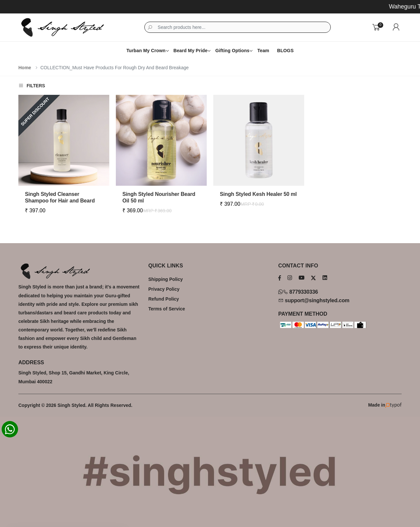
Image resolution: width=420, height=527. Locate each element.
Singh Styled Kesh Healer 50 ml (258, 194)
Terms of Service (167, 309)
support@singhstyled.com (314, 300)
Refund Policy (164, 299)
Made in (385, 405)
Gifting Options (232, 51)
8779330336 (298, 292)
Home (25, 68)
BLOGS (285, 51)
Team (263, 51)
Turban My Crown (146, 51)
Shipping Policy (166, 279)
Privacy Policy (164, 289)
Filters (32, 85)
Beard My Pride (190, 51)
